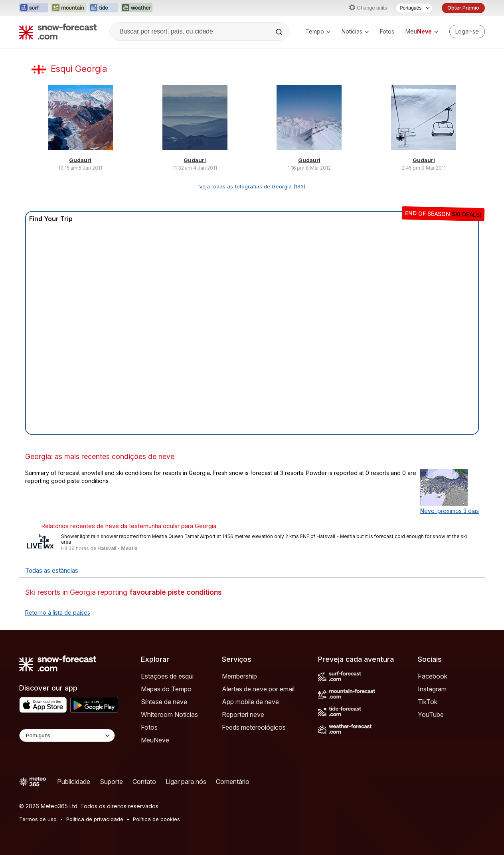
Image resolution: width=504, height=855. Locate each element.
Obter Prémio (463, 8)
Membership (239, 676)
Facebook (433, 676)
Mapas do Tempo (166, 689)
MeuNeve (155, 740)
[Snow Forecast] (58, 32)
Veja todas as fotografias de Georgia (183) (252, 186)
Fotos (387, 31)
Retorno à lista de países (58, 613)
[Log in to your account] (467, 32)
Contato (144, 782)
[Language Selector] (67, 735)
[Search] (280, 32)
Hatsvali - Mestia (117, 548)
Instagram (432, 689)
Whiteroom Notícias (169, 714)
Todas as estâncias (52, 571)
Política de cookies (156, 819)
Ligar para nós (186, 782)
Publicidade (74, 782)
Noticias (355, 31)
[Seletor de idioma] (414, 8)
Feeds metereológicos (254, 727)
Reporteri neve (243, 714)
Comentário (233, 782)
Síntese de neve (164, 702)
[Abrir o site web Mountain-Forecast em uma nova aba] (68, 8)
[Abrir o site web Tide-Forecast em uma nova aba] (103, 8)
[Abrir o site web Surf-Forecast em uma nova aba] (34, 8)
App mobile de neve (250, 702)
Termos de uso (38, 819)
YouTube (431, 714)
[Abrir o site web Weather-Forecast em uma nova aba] (137, 8)
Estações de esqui (167, 676)
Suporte (111, 782)
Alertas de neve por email (258, 689)
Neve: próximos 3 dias (450, 511)
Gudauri (80, 160)
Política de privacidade (95, 819)
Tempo (318, 31)
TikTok (428, 702)
